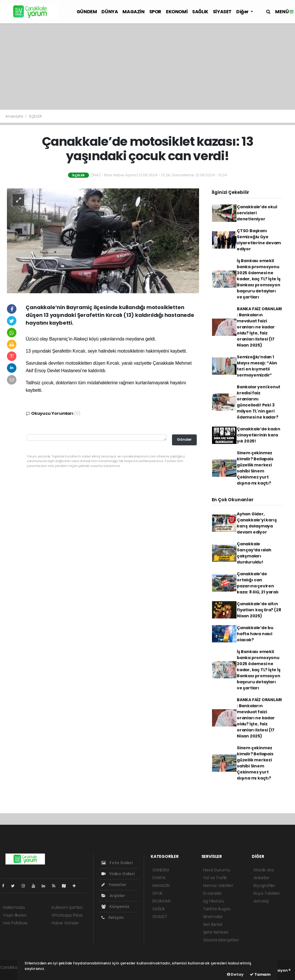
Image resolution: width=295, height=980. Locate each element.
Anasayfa (15, 116)
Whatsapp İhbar (67, 915)
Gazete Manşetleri (221, 940)
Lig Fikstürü (214, 901)
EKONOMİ (177, 12)
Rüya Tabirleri (266, 893)
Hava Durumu (217, 870)
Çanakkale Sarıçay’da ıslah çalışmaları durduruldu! (254, 553)
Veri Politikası (15, 923)
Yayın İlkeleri (15, 915)
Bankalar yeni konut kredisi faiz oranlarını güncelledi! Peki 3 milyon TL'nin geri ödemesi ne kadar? (259, 402)
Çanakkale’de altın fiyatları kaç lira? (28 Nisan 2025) (259, 610)
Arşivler (113, 896)
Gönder (184, 439)
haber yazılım (13, 973)
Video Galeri (118, 874)
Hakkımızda (14, 907)
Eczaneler (212, 893)
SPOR (155, 12)
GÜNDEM (87, 12)
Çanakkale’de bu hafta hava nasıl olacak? (255, 634)
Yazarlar (114, 885)
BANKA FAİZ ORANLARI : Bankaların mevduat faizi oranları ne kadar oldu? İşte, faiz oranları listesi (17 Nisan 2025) (259, 327)
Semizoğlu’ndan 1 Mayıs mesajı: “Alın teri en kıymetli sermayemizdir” (257, 366)
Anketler (261, 878)
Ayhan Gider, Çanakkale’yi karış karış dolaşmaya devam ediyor (257, 523)
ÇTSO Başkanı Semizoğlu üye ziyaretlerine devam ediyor (259, 240)
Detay (235, 974)
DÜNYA (110, 12)
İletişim (112, 917)
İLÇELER (35, 116)
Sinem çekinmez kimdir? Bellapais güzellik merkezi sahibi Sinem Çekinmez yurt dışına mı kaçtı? (255, 468)
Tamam (260, 974)
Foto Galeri (117, 863)
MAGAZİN (133, 12)
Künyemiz (115, 907)
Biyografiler (264, 886)
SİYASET (222, 12)
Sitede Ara (263, 870)
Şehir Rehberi (216, 932)
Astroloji (261, 901)
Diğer (243, 12)
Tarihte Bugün (217, 909)
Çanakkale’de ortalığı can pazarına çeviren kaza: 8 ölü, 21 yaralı (258, 583)
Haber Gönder (65, 923)
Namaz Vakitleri (218, 886)
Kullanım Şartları (67, 907)
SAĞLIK (200, 12)
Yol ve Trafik (215, 878)
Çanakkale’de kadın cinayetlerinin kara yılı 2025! (259, 435)
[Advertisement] (147, 67)
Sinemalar (213, 917)
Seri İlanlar (213, 924)
